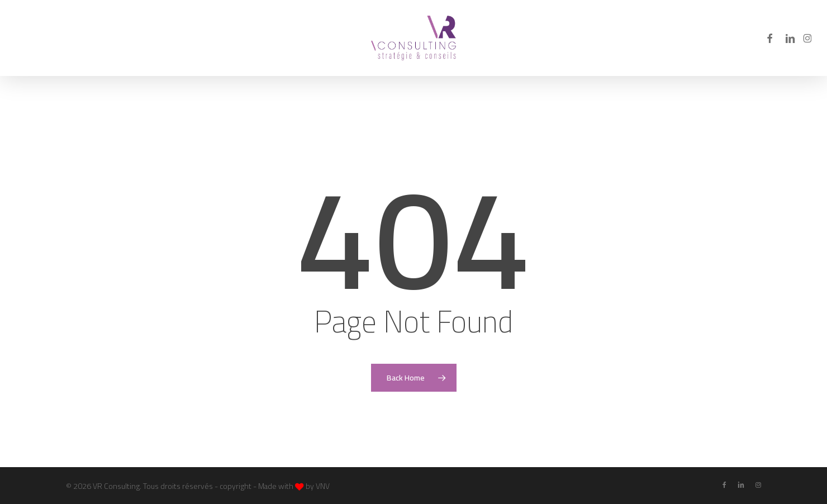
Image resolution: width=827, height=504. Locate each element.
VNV (323, 486)
